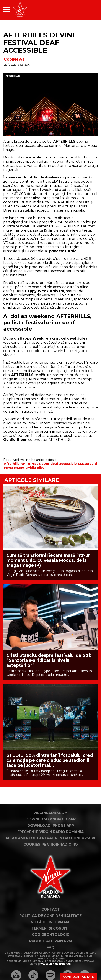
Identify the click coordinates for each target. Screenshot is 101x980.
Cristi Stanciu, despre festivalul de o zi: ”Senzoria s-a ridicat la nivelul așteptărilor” (49, 660)
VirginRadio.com (50, 813)
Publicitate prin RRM (51, 941)
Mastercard (87, 464)
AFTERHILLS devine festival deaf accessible (40, 43)
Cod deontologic (51, 935)
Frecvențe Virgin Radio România (50, 832)
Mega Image (14, 468)
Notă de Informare (51, 922)
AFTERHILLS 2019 (35, 464)
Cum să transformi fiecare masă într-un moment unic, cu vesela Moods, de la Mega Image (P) (49, 560)
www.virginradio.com (56, 964)
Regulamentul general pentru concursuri (50, 838)
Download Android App (51, 819)
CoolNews (14, 59)
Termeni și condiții (50, 928)
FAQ (50, 947)
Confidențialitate (79, 977)
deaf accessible (64, 464)
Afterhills (12, 464)
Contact (51, 909)
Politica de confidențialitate (50, 916)
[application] (87, 9)
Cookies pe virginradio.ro (51, 844)
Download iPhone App (51, 826)
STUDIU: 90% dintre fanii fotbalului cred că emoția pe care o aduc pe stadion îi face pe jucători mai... (50, 760)
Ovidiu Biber (36, 468)
